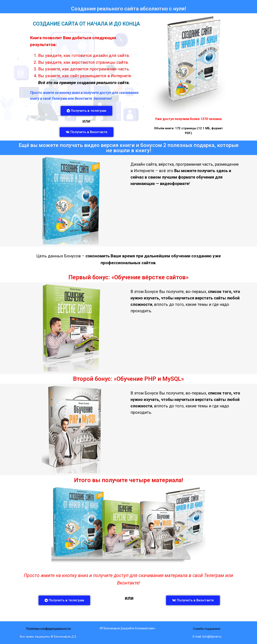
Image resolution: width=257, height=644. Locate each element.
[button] (86, 111)
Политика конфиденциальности (48, 629)
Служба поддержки (207, 629)
